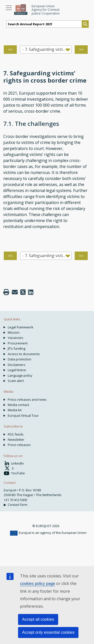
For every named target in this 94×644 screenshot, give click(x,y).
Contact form (18, 505)
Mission (14, 332)
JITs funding (17, 348)
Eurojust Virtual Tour (23, 415)
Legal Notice (17, 370)
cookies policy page (38, 584)
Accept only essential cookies (48, 632)
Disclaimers (17, 365)
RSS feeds (16, 434)
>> (81, 50)
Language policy (20, 375)
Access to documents (24, 354)
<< (10, 50)
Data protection (20, 359)
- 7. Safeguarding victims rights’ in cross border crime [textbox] (47, 49)
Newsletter (16, 440)
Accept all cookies (38, 619)
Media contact (18, 405)
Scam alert (16, 381)
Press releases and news (27, 399)
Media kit (15, 410)
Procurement (18, 343)
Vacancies (16, 338)
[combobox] (46, 50)
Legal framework (21, 327)
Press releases (19, 445)
